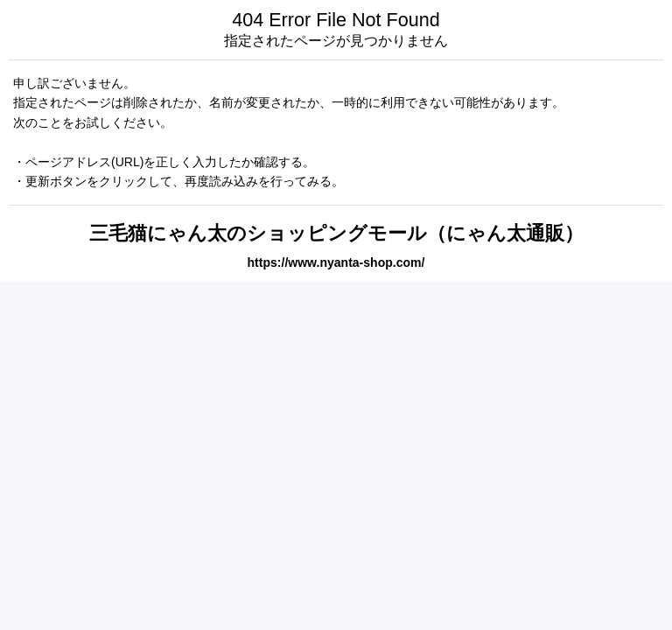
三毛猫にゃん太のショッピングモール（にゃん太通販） (336, 233)
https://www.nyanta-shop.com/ (336, 262)
